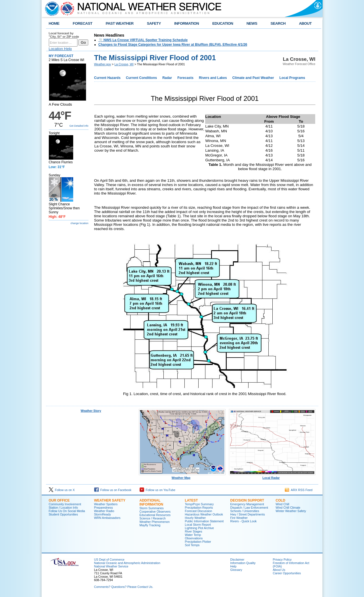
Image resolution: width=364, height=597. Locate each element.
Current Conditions (141, 78)
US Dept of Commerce (109, 560)
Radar (167, 78)
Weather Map (182, 476)
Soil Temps (192, 545)
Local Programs (292, 78)
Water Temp (193, 535)
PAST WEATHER (119, 23)
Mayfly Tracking (150, 525)
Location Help (60, 49)
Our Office (59, 500)
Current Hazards (107, 78)
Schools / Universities (245, 511)
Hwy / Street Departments (248, 514)
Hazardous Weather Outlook (204, 514)
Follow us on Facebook (113, 490)
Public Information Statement (204, 521)
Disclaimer (237, 560)
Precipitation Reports (199, 508)
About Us (279, 570)
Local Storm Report (198, 525)
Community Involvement (65, 504)
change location (79, 223)
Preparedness (104, 508)
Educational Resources (155, 515)
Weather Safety (110, 500)
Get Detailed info (79, 126)
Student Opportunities (63, 514)
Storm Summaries (152, 508)
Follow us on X (62, 490)
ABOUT (305, 23)
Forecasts (185, 78)
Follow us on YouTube (157, 490)
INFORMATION (187, 23)
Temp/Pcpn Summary (199, 504)
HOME (54, 23)
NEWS (252, 23)
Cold (281, 500)
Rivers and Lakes (213, 78)
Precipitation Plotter (198, 542)
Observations (194, 538)
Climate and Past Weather (253, 78)
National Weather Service (111, 566)
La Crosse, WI (124, 64)
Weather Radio (104, 511)
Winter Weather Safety (291, 511)
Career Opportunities (287, 573)
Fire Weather (239, 518)
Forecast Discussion (199, 511)
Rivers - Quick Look (244, 521)
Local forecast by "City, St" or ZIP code (64, 35)
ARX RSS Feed (299, 490)
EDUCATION (223, 23)
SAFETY (154, 23)
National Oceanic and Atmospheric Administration (127, 563)
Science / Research (153, 518)
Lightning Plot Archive (199, 528)
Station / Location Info (63, 508)
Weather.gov (103, 64)
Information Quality (243, 563)
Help (233, 566)
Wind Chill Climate (288, 508)
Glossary (236, 570)
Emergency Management (247, 504)
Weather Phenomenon (155, 522)
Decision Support (247, 500)
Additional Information (152, 502)
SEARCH (278, 23)
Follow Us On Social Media (67, 511)
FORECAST (82, 23)
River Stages (194, 531)
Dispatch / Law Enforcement (249, 508)
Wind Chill (283, 504)
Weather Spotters (106, 504)
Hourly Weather (195, 518)
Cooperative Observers (155, 512)
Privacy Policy (282, 560)
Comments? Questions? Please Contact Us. (124, 587)
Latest (192, 500)
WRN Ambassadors (107, 518)
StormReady (103, 514)
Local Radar (272, 476)
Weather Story (91, 411)
